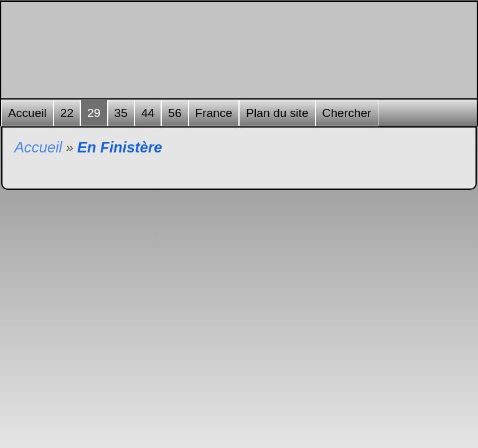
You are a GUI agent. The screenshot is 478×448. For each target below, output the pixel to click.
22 (67, 113)
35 (121, 113)
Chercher (347, 113)
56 (175, 113)
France (214, 113)
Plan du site (277, 113)
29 (94, 113)
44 (148, 113)
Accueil (27, 113)
